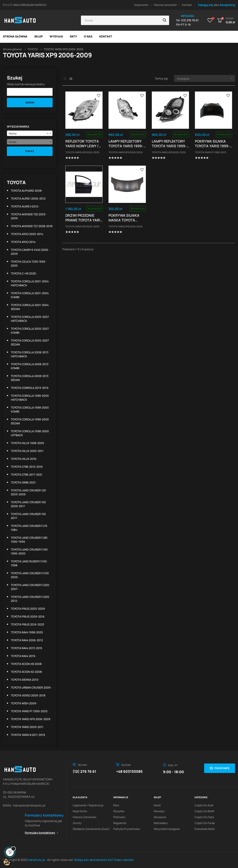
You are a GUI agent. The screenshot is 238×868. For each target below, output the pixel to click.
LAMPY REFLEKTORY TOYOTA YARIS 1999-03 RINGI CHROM (126, 144)
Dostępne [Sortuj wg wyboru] (206, 78)
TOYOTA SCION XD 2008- (27, 672)
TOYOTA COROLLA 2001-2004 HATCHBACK (30, 283)
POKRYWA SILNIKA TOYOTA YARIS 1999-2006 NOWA (212, 144)
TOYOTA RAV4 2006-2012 (27, 640)
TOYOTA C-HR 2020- (24, 273)
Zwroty (77, 823)
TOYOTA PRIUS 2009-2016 (28, 616)
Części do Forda (205, 823)
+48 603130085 (129, 771)
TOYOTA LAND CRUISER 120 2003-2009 (28, 492)
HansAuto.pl (37, 860)
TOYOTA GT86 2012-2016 (27, 467)
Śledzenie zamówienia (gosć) (91, 829)
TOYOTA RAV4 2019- (24, 656)
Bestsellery (161, 823)
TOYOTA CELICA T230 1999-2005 (29, 264)
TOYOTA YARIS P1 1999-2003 (29, 711)
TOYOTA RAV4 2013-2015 (26, 648)
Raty (116, 805)
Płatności (119, 817)
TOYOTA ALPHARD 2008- (27, 191)
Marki (157, 805)
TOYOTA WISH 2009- (24, 703)
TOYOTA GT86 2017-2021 (27, 475)
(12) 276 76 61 (84, 771)
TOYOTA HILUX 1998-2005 (27, 443)
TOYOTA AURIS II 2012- (25, 206)
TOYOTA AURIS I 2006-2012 (28, 198)
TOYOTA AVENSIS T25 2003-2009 (29, 216)
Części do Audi (204, 805)
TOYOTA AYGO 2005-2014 (27, 234)
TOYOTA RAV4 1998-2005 (27, 632)
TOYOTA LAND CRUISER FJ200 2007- (30, 587)
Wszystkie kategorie (167, 829)
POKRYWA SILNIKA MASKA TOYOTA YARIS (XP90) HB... (124, 218)
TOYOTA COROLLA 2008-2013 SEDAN (30, 378)
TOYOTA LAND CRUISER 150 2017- (28, 516)
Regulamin (120, 823)
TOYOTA (16, 182)
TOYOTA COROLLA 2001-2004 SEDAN (30, 307)
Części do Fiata (204, 817)
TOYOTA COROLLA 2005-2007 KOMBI (30, 331)
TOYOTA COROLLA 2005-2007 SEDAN (30, 342)
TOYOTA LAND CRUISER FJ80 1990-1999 (29, 540)
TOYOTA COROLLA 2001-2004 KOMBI (30, 295)
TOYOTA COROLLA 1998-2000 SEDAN (30, 421)
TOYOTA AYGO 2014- (24, 242)
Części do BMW (204, 811)
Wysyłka (119, 811)
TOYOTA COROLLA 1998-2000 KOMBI (30, 409)
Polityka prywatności (127, 829)
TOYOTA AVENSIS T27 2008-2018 (32, 226)
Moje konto (141, 5)
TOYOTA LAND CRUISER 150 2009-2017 (28, 504)
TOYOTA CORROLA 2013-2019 (30, 388)
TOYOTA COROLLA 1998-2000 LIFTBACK (30, 433)
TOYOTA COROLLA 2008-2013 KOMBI (30, 366)
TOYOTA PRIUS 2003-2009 (28, 609)
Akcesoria (160, 817)
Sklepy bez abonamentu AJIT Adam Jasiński (104, 860)
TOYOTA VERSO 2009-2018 (28, 695)
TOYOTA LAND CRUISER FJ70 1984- (29, 528)
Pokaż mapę (222, 768)
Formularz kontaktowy (40, 833)
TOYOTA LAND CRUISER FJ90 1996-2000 (29, 551)
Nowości (159, 811)
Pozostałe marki (205, 829)
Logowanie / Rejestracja (88, 805)
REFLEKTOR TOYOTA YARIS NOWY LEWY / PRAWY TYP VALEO (82, 144)
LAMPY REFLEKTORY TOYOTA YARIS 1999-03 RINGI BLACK (169, 144)
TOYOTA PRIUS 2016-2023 (27, 624)
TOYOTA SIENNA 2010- (25, 680)
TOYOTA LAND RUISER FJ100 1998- (29, 563)
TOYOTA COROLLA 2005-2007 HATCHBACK (30, 319)
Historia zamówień (165, 5)
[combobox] (30, 133)
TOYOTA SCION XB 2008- (27, 664)
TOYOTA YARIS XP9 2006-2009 (31, 719)
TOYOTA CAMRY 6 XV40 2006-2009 (30, 252)
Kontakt (187, 5)
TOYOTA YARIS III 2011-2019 (28, 735)
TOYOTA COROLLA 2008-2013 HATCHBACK (30, 354)
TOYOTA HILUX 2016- (24, 459)
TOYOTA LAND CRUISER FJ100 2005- (30, 575)
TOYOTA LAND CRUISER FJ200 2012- (30, 599)
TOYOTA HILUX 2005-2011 (27, 451)
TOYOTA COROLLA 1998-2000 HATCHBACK (30, 398)
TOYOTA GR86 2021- (24, 482)
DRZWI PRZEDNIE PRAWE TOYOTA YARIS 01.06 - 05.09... (84, 218)
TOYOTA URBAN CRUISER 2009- (31, 687)
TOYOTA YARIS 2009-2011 (27, 727)
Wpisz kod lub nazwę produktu (26, 84)
